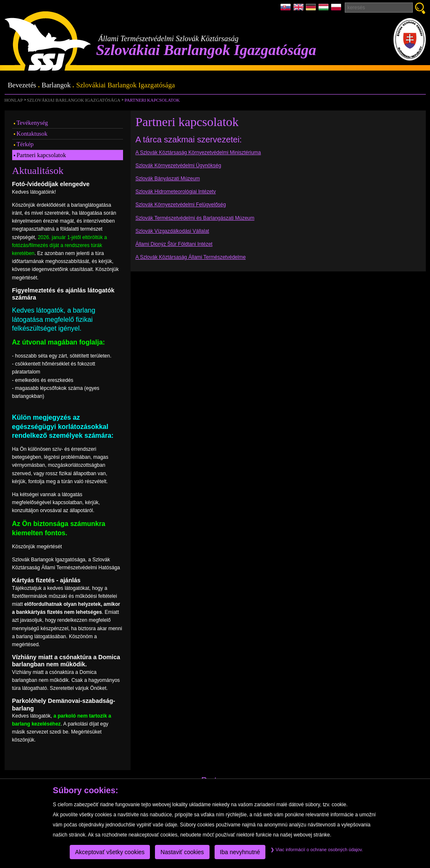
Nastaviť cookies (182, 852)
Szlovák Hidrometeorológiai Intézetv (176, 192)
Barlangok (56, 85)
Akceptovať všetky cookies (110, 852)
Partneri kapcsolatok (152, 100)
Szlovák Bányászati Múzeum (168, 179)
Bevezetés (22, 85)
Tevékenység (32, 123)
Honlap (14, 100)
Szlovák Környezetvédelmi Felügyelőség (181, 205)
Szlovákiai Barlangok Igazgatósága (125, 85)
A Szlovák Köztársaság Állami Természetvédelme (191, 257)
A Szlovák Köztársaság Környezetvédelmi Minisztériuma (198, 153)
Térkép (25, 144)
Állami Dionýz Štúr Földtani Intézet (174, 244)
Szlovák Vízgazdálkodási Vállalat (172, 231)
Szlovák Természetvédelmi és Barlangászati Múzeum (195, 218)
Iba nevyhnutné (240, 852)
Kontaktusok (32, 134)
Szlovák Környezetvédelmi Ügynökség (178, 166)
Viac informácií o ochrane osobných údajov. (317, 850)
